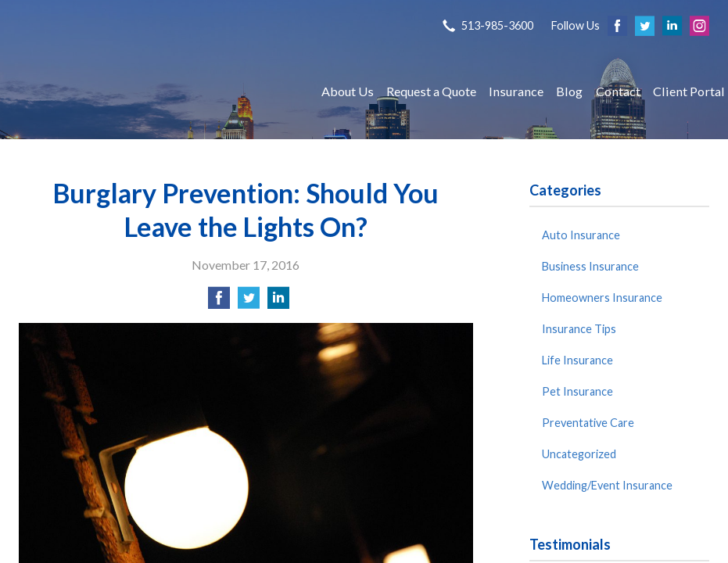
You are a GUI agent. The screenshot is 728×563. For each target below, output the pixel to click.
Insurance (516, 91)
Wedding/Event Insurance (607, 485)
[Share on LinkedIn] (278, 302)
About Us (348, 91)
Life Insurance (577, 360)
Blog (569, 91)
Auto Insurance (581, 235)
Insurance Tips (579, 329)
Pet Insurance (577, 391)
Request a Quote (431, 91)
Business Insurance (590, 266)
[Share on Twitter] (249, 302)
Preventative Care (588, 423)
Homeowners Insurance (602, 298)
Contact (618, 91)
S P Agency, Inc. (156, 91)
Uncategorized (579, 454)
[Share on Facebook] (219, 302)
